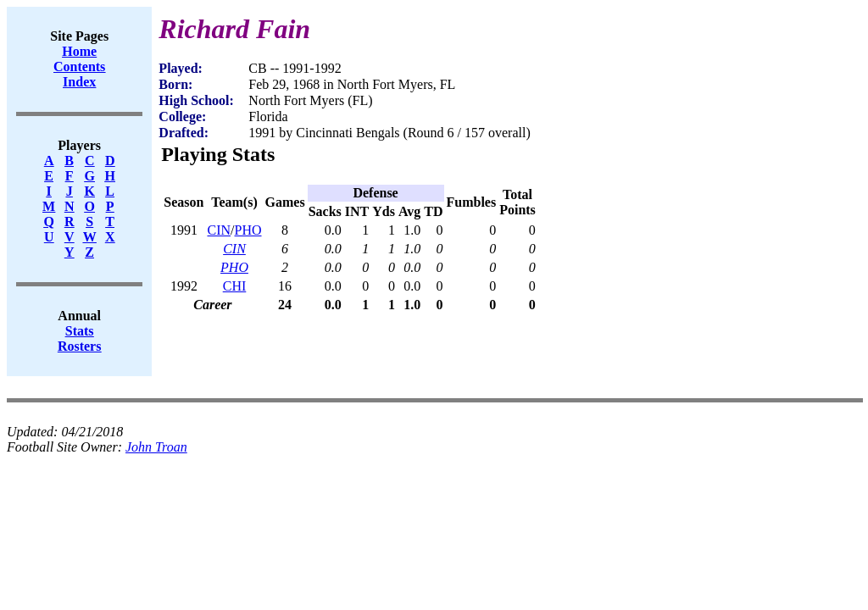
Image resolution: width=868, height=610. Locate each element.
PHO (248, 230)
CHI (235, 286)
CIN (219, 230)
